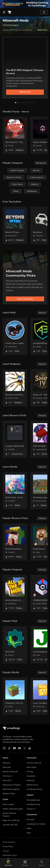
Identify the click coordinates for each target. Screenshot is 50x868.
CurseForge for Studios (36, 824)
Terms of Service (9, 842)
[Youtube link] (14, 748)
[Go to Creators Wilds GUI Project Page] (15, 439)
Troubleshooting (33, 804)
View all (42, 313)
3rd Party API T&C (10, 825)
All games (7, 763)
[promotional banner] (25, 4)
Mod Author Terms (10, 855)
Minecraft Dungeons (11, 789)
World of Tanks (9, 794)
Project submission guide (13, 809)
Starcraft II (7, 781)
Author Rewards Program (9, 815)
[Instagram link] (4, 748)
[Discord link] (19, 748)
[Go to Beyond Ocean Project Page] (15, 225)
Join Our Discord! (34, 763)
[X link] (25, 748)
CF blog (30, 772)
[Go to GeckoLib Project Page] (15, 645)
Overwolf (30, 820)
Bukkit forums (32, 785)
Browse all (41, 163)
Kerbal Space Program (12, 785)
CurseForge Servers (35, 789)
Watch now (25, 92)
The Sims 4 (7, 776)
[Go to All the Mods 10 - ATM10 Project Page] (15, 593)
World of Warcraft (10, 772)
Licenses (6, 851)
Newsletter (31, 776)
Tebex (29, 828)
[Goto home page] (10, 12)
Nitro (29, 833)
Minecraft (7, 767)
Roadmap (31, 781)
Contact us (31, 809)
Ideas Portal (31, 767)
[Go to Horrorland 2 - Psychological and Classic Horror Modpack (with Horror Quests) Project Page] (15, 135)
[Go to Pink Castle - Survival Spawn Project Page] (15, 491)
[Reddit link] (30, 748)
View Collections (25, 299)
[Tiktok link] (9, 748)
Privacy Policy (8, 847)
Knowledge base (33, 800)
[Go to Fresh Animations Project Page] (15, 542)
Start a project (9, 804)
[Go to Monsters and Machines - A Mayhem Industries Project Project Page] (15, 388)
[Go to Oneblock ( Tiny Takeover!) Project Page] (15, 696)
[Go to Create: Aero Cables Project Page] (15, 336)
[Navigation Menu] (4, 12)
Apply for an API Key (11, 820)
